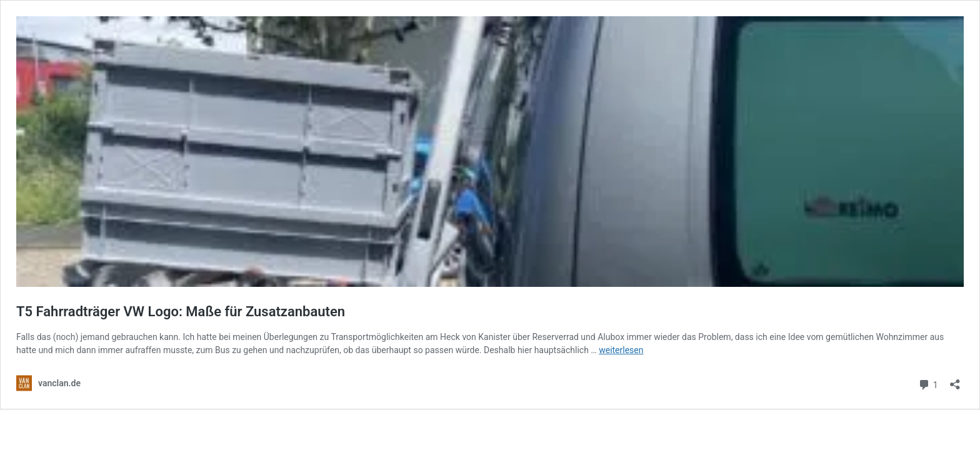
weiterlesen (621, 350)
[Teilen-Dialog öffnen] (955, 380)
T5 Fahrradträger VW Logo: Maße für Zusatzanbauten (181, 312)
